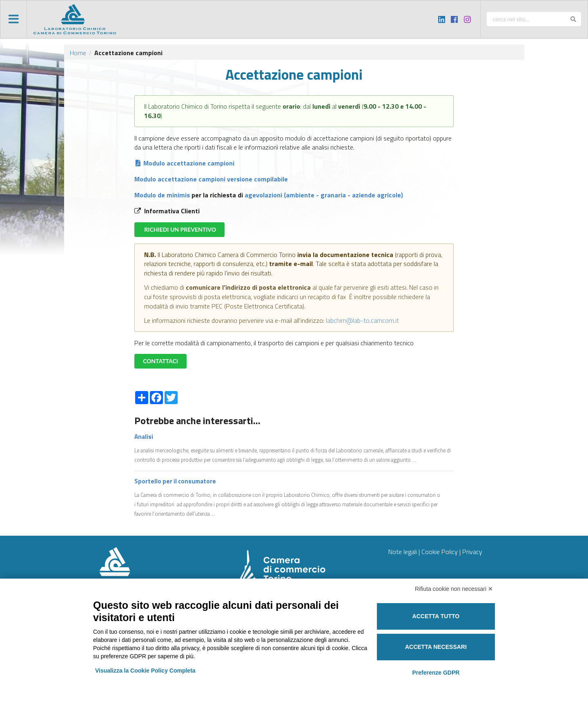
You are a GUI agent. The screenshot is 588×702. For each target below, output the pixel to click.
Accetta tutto (436, 616)
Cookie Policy (440, 552)
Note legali (403, 552)
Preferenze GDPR (436, 673)
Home (78, 53)
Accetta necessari (436, 647)
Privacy (472, 552)
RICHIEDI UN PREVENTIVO (179, 229)
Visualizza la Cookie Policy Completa (145, 671)
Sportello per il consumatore (175, 481)
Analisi (144, 437)
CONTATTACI (160, 361)
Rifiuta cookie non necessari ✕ (454, 589)
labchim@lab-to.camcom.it (362, 320)
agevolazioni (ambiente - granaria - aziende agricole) (323, 195)
